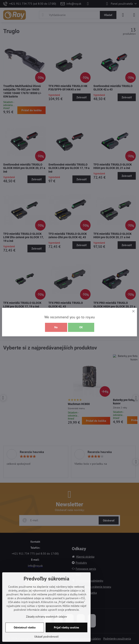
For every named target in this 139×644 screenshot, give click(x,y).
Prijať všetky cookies (66, 627)
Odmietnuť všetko (25, 627)
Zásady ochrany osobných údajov (47, 617)
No (56, 327)
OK (81, 327)
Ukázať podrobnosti (47, 637)
